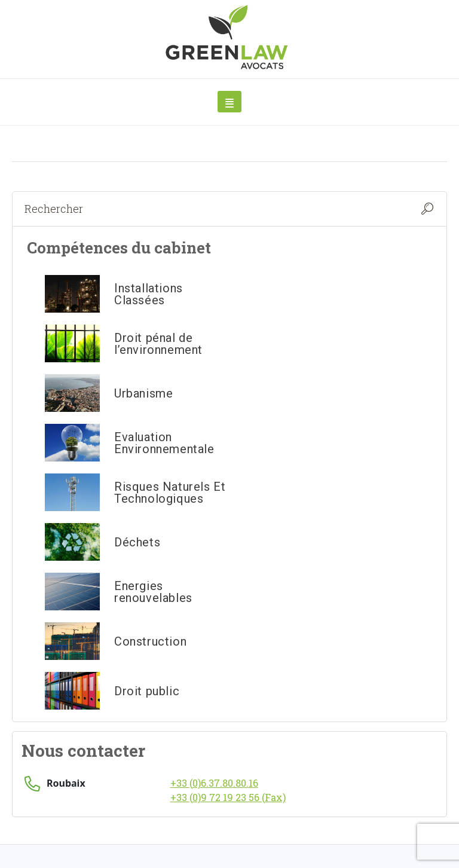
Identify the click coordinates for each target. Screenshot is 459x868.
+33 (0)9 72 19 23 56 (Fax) (228, 797)
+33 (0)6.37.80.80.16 (214, 783)
